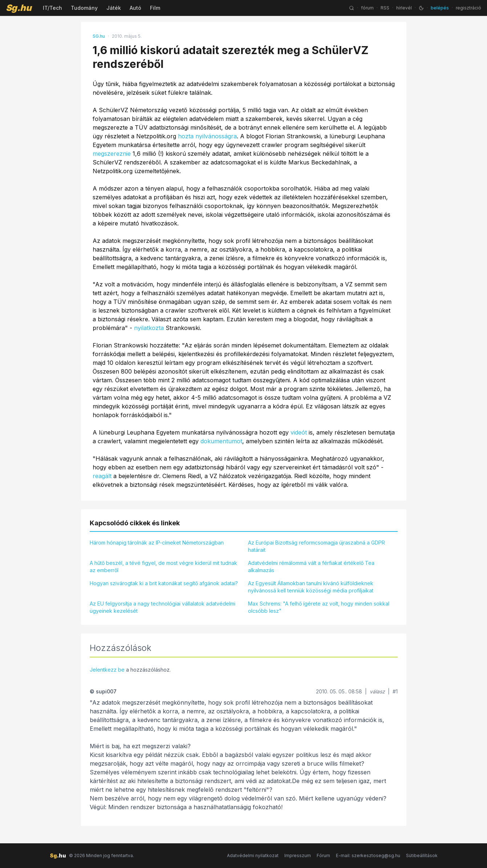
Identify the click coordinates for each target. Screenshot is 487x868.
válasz (377, 691)
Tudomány (84, 8)
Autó (135, 8)
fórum (367, 8)
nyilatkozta (149, 328)
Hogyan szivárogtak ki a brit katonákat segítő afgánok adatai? (164, 583)
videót (299, 432)
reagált (102, 476)
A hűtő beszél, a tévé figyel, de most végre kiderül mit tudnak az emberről (163, 567)
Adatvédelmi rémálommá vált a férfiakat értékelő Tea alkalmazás (311, 567)
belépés (440, 8)
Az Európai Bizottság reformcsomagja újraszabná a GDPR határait (316, 546)
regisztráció (468, 8)
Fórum (323, 855)
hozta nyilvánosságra (207, 136)
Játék (114, 8)
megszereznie (112, 154)
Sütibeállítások (422, 855)
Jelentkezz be (107, 670)
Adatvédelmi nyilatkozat (253, 855)
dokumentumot (221, 441)
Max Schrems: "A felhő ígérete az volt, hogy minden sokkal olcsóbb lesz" (319, 607)
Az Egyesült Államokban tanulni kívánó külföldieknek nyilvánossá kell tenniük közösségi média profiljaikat (311, 587)
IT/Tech (52, 8)
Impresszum (298, 855)
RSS (385, 8)
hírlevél (404, 8)
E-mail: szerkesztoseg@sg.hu (368, 855)
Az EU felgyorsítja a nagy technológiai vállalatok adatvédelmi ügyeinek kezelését (163, 607)
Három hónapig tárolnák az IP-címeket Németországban (157, 543)
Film (155, 8)
